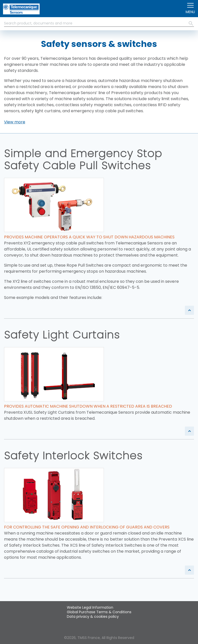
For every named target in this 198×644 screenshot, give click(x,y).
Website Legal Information (90, 607)
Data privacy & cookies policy (93, 617)
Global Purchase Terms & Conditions (99, 612)
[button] (15, 122)
